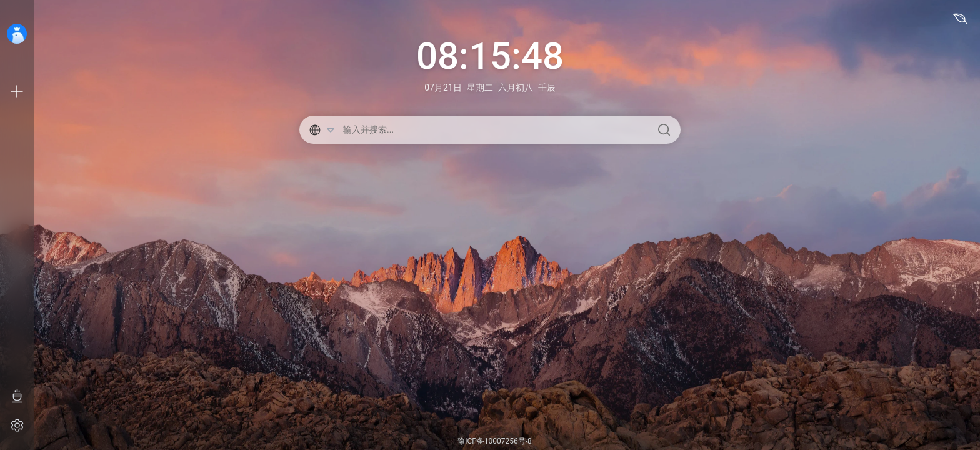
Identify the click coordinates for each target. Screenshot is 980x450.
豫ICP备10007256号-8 (495, 441)
